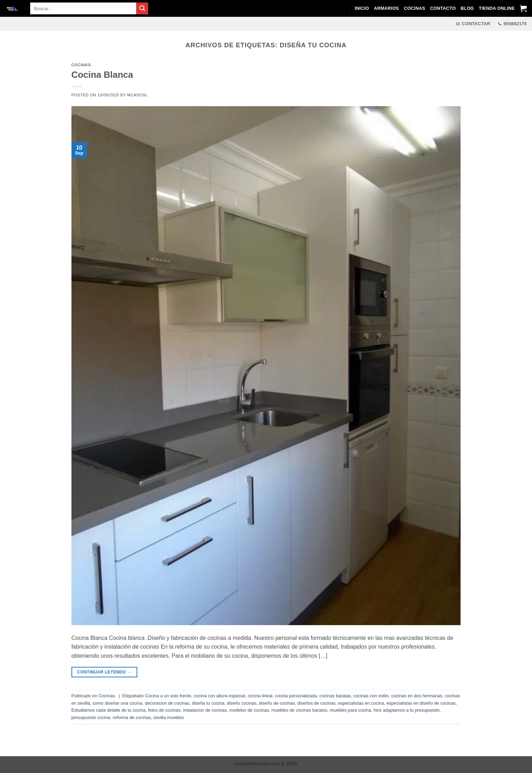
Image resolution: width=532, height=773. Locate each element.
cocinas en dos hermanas (417, 696)
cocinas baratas (335, 696)
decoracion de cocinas (167, 703)
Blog (467, 8)
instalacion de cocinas (205, 710)
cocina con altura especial (219, 696)
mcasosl (137, 95)
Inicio (362, 8)
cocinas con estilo (371, 696)
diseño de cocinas (277, 703)
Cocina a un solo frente (168, 696)
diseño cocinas (242, 703)
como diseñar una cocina (117, 703)
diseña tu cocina (208, 703)
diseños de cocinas (316, 703)
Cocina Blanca (102, 75)
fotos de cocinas (164, 710)
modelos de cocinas (249, 710)
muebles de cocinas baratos (299, 710)
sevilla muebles (169, 717)
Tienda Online (497, 8)
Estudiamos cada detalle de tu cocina (109, 710)
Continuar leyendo (104, 672)
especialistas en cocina (361, 703)
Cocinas (414, 8)
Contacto (443, 8)
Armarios (386, 8)
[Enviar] (142, 8)
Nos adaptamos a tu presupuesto (407, 710)
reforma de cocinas (132, 717)
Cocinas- (82, 65)
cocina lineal (260, 696)
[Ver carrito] (523, 8)
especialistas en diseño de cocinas (421, 703)
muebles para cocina (350, 710)
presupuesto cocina (91, 717)
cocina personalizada (296, 696)
